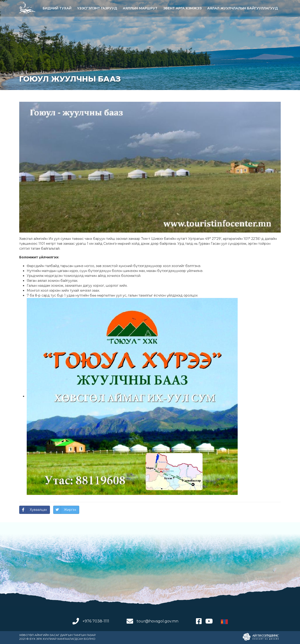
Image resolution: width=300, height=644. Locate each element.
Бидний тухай (57, 8)
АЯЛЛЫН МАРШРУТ (140, 8)
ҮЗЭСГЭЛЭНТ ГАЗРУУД (97, 8)
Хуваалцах (38, 510)
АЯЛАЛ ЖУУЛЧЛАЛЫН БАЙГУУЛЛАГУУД (243, 8)
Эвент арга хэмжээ (182, 8)
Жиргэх (70, 510)
